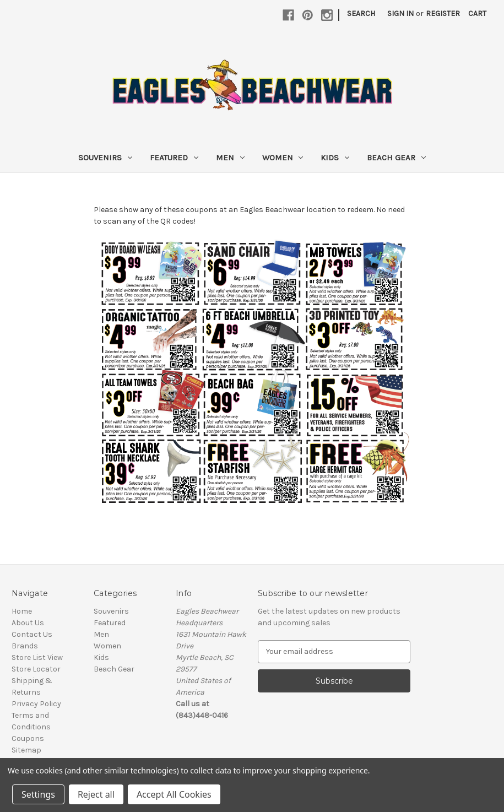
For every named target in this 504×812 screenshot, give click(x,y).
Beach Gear (396, 158)
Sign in (400, 13)
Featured (174, 158)
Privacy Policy (36, 704)
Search (361, 13)
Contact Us (32, 634)
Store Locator (36, 669)
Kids (335, 158)
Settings (38, 794)
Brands (25, 646)
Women (283, 158)
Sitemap (26, 750)
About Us (28, 623)
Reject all (96, 794)
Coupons (28, 738)
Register (443, 13)
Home (22, 611)
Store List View (37, 657)
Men (230, 158)
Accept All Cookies (174, 794)
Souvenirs (105, 158)
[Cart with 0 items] (477, 13)
